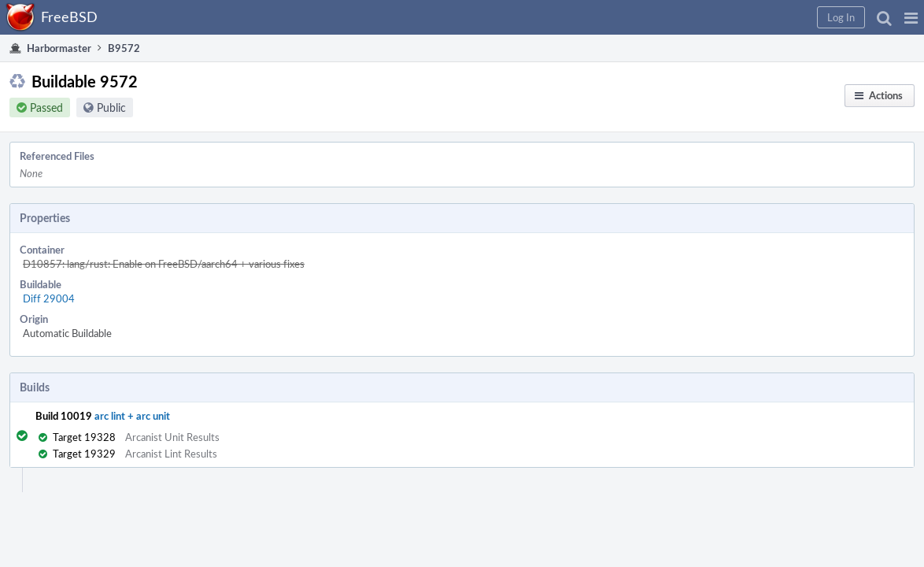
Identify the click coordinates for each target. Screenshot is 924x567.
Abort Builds (715, 255)
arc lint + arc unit (148, 337)
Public (127, 117)
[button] (658, 17)
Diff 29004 (200, 237)
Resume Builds (720, 235)
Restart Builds (718, 194)
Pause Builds (715, 214)
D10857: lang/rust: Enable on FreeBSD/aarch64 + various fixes (315, 220)
